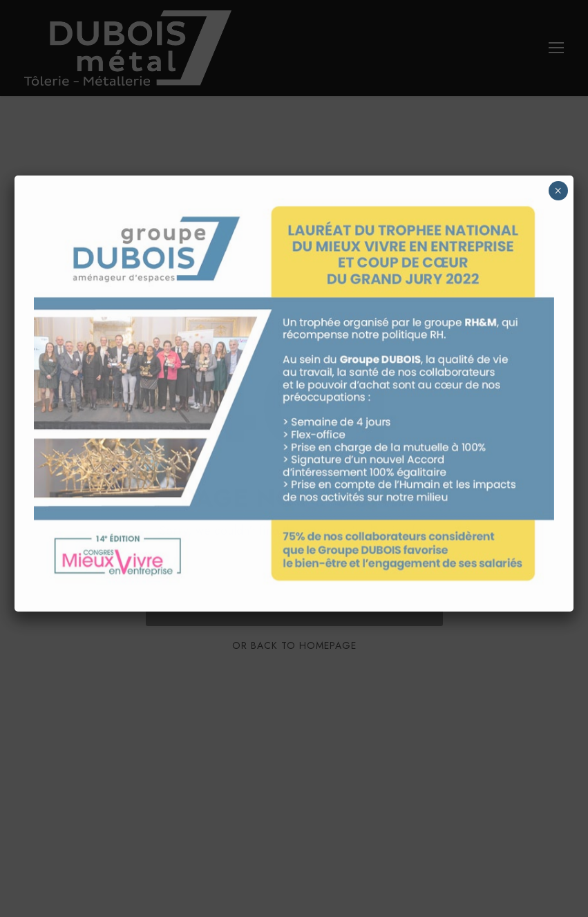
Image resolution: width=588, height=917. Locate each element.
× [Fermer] (558, 191)
